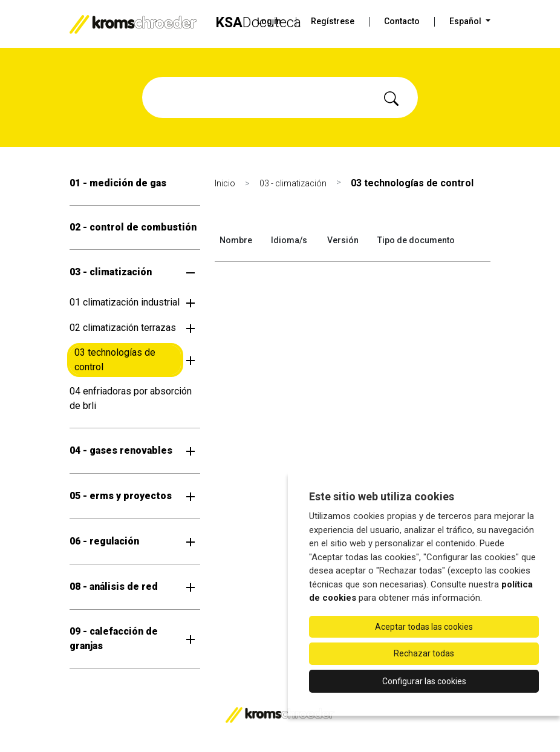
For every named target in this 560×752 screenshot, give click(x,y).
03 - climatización (111, 272)
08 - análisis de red (114, 587)
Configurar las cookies (424, 681)
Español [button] (466, 21)
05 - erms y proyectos (121, 496)
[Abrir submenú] (190, 272)
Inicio (225, 183)
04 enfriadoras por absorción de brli (131, 398)
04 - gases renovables (121, 450)
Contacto (402, 21)
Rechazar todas (424, 653)
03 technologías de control (115, 360)
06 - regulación (104, 541)
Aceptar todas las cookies (424, 627)
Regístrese (333, 21)
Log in (269, 21)
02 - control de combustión (133, 227)
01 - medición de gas (118, 183)
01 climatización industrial (125, 302)
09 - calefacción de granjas (114, 639)
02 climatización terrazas (123, 328)
